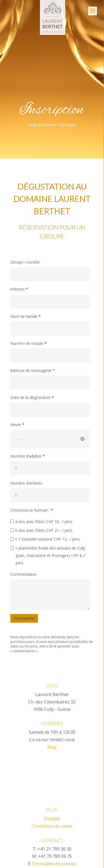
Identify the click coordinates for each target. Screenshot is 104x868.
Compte (52, 819)
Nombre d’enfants (26, 483)
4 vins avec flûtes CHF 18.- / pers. (42, 522)
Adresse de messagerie (32, 370)
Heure (17, 424)
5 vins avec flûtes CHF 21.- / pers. (42, 530)
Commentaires (23, 574)
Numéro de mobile (29, 343)
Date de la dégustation (32, 397)
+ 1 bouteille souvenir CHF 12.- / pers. (45, 539)
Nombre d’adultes (28, 456)
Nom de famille (26, 316)
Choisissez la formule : (32, 510)
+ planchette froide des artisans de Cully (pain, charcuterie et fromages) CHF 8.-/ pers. (48, 555)
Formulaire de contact (54, 864)
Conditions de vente (52, 826)
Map (52, 747)
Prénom (19, 289)
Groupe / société (25, 262)
